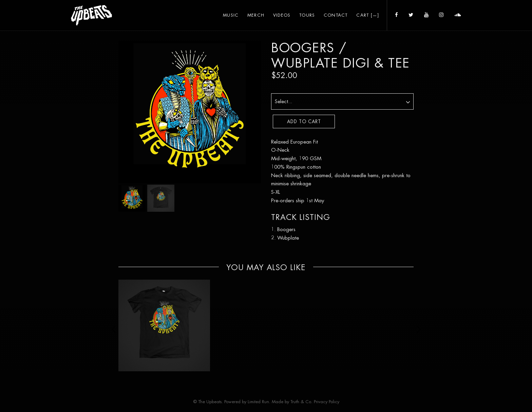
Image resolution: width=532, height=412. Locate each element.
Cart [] (368, 15)
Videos (282, 15)
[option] (164, 325)
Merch (256, 15)
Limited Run (258, 402)
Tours (307, 15)
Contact (336, 15)
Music (231, 15)
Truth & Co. (301, 402)
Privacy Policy (327, 402)
